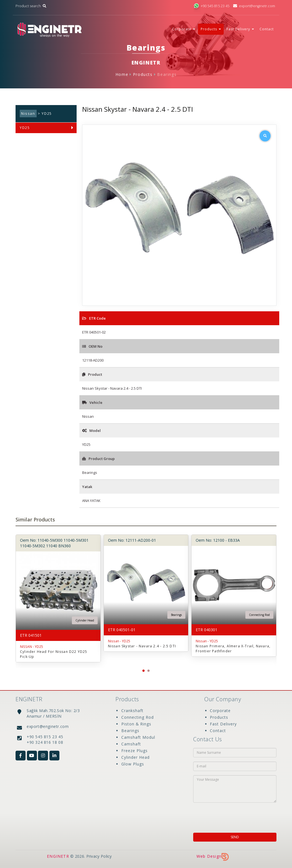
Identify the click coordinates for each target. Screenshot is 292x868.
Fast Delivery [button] (240, 29)
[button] (144, 671)
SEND (235, 837)
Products (143, 74)
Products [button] (211, 29)
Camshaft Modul (138, 737)
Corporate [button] (184, 29)
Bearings (167, 74)
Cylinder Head (135, 757)
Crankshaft (132, 711)
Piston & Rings (136, 724)
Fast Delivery (223, 724)
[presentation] (229, 816)
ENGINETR (58, 856)
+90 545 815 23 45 (212, 6)
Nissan (28, 114)
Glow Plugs (132, 764)
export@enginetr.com (254, 6)
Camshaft (131, 744)
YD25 (25, 128)
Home (122, 74)
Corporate (220, 711)
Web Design (213, 856)
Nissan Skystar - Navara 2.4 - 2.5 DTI (142, 646)
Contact (267, 29)
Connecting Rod (137, 717)
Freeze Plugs (134, 751)
